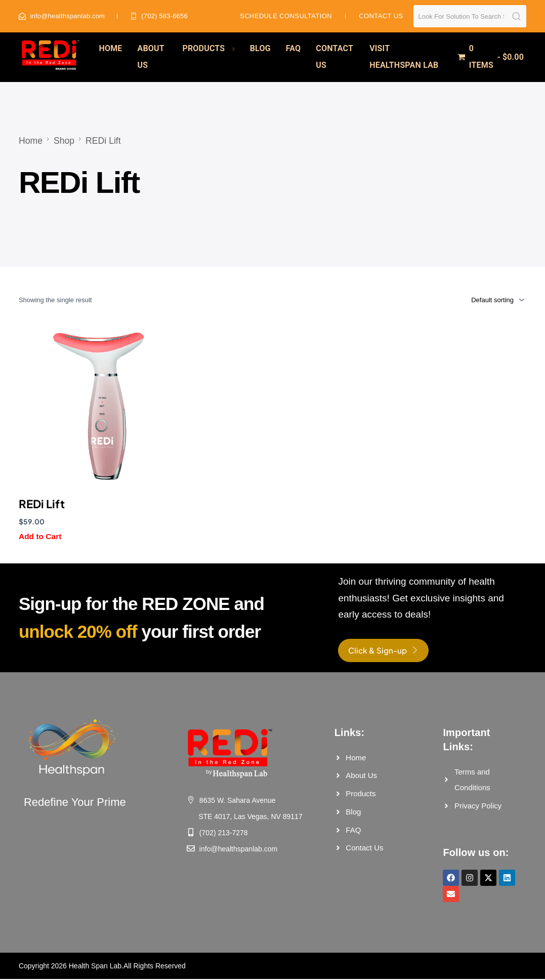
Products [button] (204, 48)
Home (110, 48)
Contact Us (334, 56)
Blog (260, 48)
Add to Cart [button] (40, 536)
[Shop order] (484, 300)
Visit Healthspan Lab (404, 56)
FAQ (294, 48)
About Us (151, 56)
